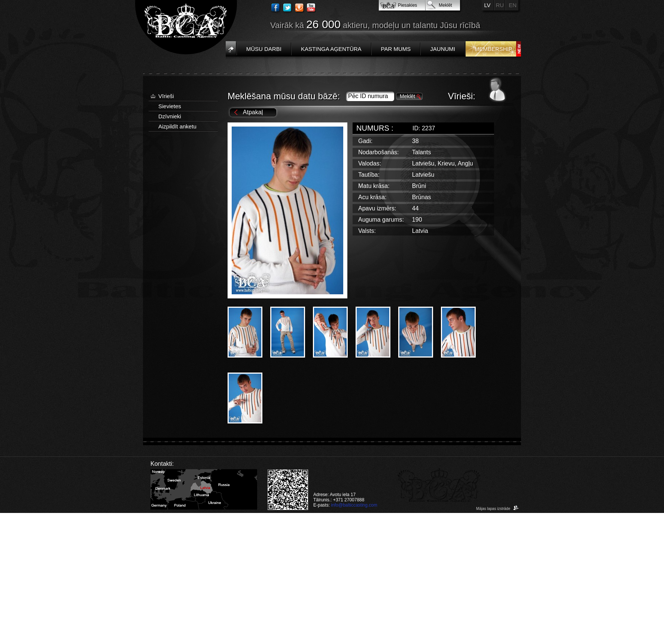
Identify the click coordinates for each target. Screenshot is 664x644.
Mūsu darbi (264, 49)
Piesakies (407, 5)
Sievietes (170, 106)
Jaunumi (443, 49)
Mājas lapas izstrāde (498, 509)
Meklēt (445, 5)
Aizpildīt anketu (177, 126)
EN (513, 5)
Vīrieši (166, 96)
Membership (494, 49)
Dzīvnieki (170, 116)
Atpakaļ (253, 112)
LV (487, 5)
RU (500, 5)
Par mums (396, 49)
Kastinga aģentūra (331, 49)
